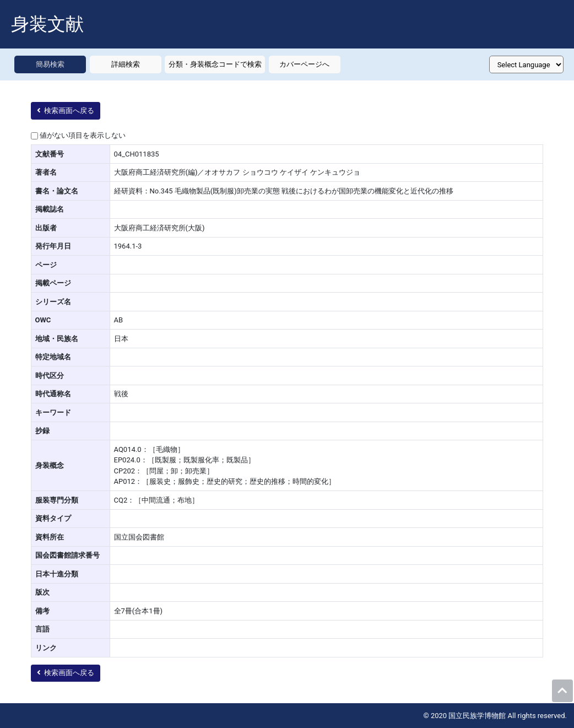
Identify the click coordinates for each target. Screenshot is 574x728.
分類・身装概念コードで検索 (215, 64)
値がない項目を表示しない (83, 135)
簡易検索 (50, 64)
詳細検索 (126, 64)
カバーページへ (304, 64)
